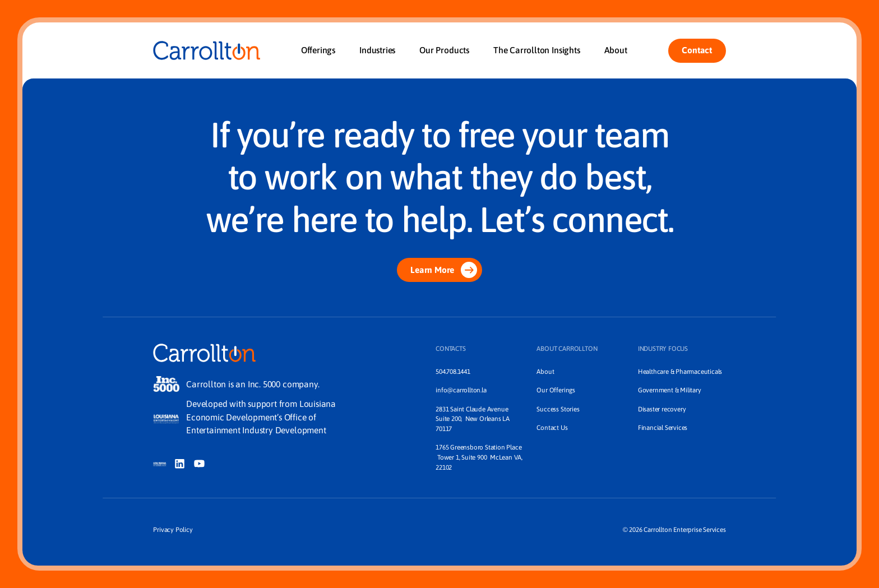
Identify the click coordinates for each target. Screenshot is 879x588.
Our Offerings (556, 390)
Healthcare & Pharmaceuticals (680, 371)
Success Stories (558, 409)
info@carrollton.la (461, 390)
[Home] (206, 50)
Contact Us (552, 427)
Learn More (444, 270)
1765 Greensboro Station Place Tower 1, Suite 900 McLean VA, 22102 (479, 457)
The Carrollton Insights (537, 50)
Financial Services (663, 427)
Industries (377, 50)
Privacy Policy (173, 529)
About (616, 50)
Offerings (318, 50)
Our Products (444, 50)
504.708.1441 (453, 371)
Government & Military (670, 390)
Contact (697, 50)
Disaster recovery (662, 409)
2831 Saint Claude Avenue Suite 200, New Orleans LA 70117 (473, 419)
